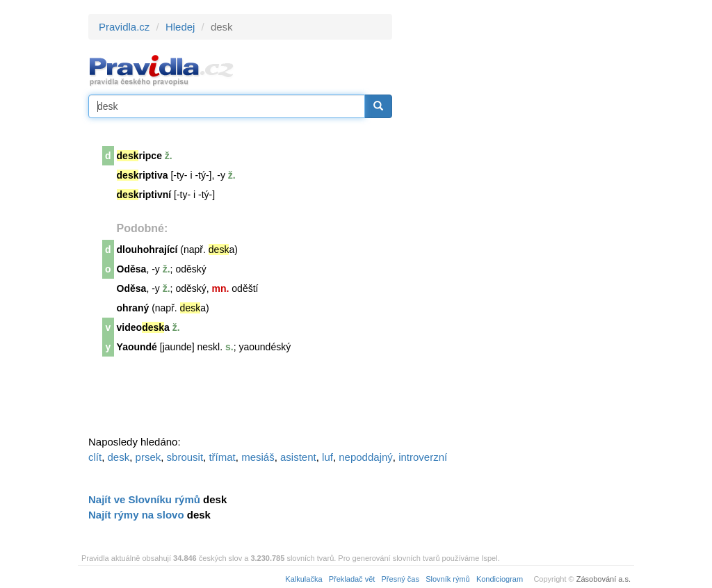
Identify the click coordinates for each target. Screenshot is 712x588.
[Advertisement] (517, 222)
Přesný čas (400, 579)
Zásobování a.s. (604, 579)
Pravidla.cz (124, 27)
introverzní (423, 457)
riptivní (144, 195)
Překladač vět (352, 579)
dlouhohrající (147, 250)
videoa (143, 327)
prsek (148, 457)
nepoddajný (366, 457)
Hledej (180, 27)
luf (327, 457)
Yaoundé (137, 347)
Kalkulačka (304, 579)
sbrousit (185, 457)
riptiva (143, 175)
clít (95, 457)
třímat (222, 457)
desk (119, 457)
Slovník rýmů (448, 579)
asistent (298, 457)
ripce (139, 156)
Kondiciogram (500, 579)
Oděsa (132, 269)
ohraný (133, 308)
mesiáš (258, 457)
